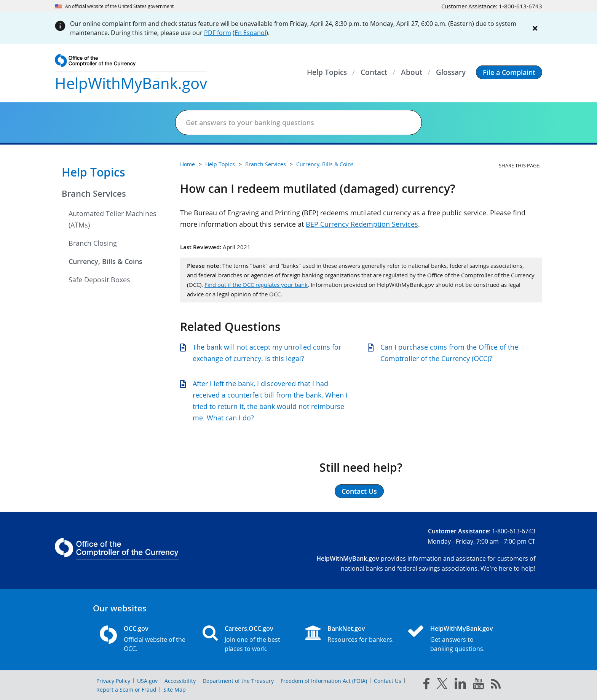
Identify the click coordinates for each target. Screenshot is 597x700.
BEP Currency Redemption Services (362, 224)
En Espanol (250, 33)
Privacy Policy (113, 681)
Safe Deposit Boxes (99, 280)
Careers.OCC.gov (249, 628)
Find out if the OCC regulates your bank (256, 285)
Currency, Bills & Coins (105, 261)
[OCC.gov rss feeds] (496, 685)
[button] (509, 72)
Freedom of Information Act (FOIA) (324, 681)
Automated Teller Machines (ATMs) (113, 219)
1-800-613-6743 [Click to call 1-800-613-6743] (520, 6)
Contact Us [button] (359, 491)
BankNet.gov (346, 628)
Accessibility (180, 681)
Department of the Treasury (238, 681)
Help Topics (93, 172)
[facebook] (426, 685)
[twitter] (442, 685)
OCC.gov (136, 628)
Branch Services (94, 194)
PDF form (218, 33)
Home (188, 164)
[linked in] (460, 685)
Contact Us (388, 681)
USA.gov (147, 681)
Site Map (175, 690)
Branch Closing (93, 243)
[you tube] (478, 685)
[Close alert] (535, 28)
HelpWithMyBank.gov (462, 628)
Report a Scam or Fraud (126, 690)
